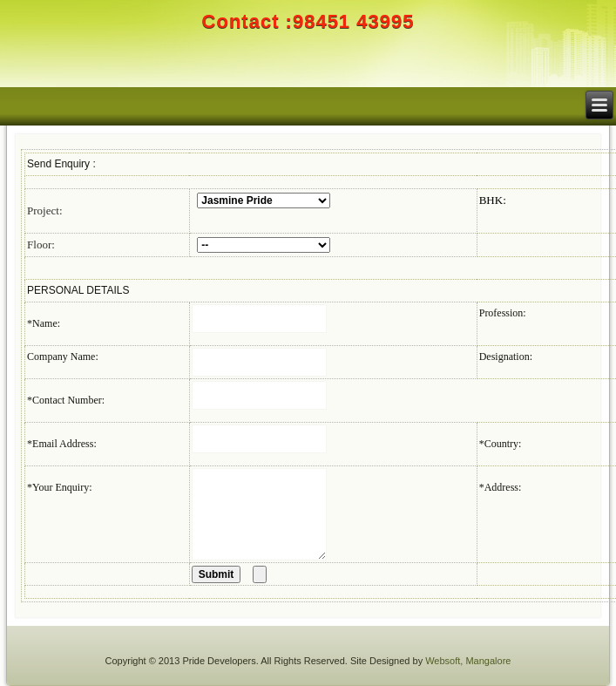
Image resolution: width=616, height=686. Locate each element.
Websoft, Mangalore (468, 661)
